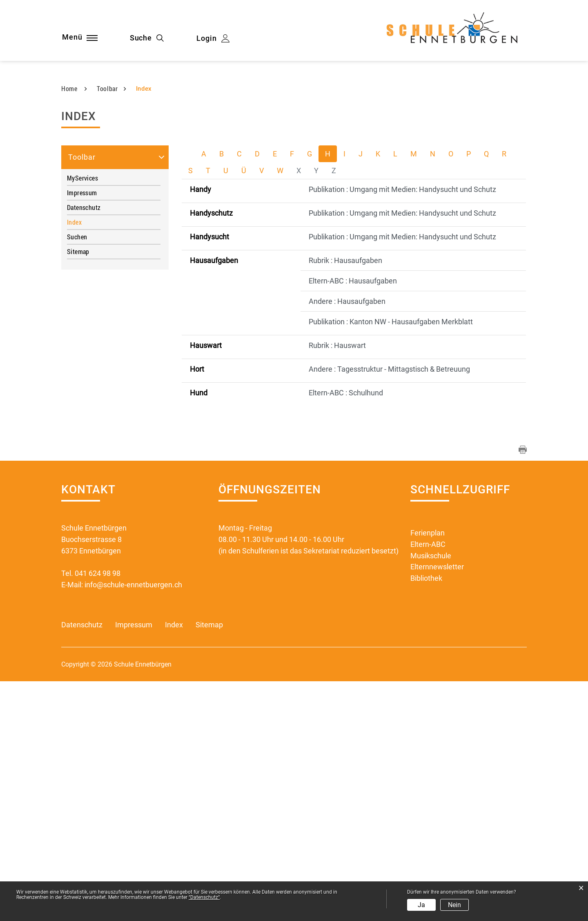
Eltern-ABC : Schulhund (346, 632)
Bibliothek (426, 818)
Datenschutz (84, 447)
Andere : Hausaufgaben (347, 541)
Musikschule (431, 795)
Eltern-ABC (428, 784)
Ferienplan (428, 773)
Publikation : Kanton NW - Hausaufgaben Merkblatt (391, 561)
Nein (454, 905)
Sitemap (78, 491)
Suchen (77, 476)
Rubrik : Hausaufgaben (345, 500)
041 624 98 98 (98, 813)
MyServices (82, 418)
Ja (421, 905)
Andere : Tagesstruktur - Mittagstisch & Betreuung (389, 609)
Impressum (82, 432)
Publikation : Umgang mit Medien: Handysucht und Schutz (402, 429)
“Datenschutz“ (204, 897)
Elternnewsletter (437, 807)
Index (92, 462)
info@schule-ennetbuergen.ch (133, 824)
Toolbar (82, 397)
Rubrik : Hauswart (337, 585)
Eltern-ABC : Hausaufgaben (353, 521)
